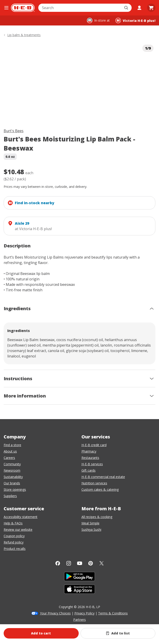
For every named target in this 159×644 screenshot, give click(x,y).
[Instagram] (69, 563)
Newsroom (12, 470)
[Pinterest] (91, 563)
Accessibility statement (21, 517)
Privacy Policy (84, 613)
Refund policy (14, 542)
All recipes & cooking (97, 517)
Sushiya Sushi (91, 530)
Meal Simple (90, 523)
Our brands (12, 483)
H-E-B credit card (94, 445)
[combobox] (80, 8)
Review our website (18, 530)
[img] (79, 82)
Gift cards (89, 470)
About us (10, 451)
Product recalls (15, 549)
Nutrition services (94, 483)
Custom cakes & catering (100, 489)
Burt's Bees (14, 131)
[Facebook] (58, 563)
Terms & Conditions (113, 613)
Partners (79, 620)
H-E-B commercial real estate (103, 477)
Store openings (15, 489)
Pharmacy (89, 451)
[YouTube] (80, 563)
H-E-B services (92, 464)
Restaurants (90, 458)
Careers (9, 458)
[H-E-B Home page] (23, 8)
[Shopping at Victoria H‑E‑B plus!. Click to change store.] (135, 20)
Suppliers (10, 496)
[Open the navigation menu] (6, 8)
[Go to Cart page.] (151, 8)
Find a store (12, 445)
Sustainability (13, 477)
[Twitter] (102, 563)
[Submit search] (127, 8)
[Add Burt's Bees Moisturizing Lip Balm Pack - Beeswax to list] (118, 633)
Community (12, 464)
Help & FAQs (13, 523)
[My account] (139, 8)
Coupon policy (14, 536)
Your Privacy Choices (55, 613)
